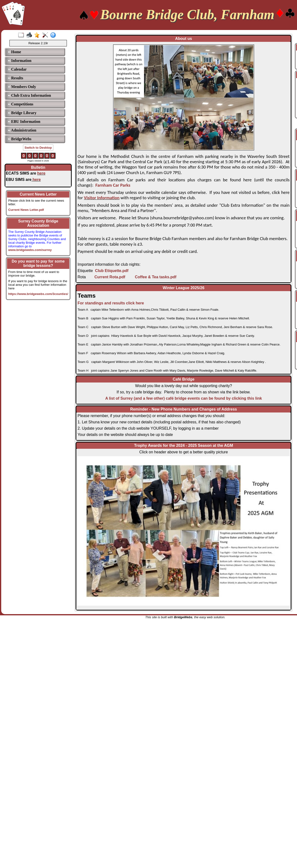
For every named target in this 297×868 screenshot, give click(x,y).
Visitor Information (102, 198)
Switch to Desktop (38, 148)
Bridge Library (22, 113)
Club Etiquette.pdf (112, 271)
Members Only (22, 87)
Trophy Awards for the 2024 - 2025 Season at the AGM (184, 445)
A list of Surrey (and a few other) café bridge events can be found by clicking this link (184, 398)
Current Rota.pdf (110, 277)
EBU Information (24, 121)
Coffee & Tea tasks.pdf (156, 277)
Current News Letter (38, 194)
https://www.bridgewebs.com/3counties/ (38, 294)
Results (16, 78)
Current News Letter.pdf (26, 210)
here (41, 173)
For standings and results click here (111, 303)
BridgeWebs (20, 139)
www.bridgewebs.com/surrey (30, 248)
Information (20, 61)
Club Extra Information (29, 95)
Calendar (17, 69)
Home (14, 52)
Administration (22, 130)
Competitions (21, 104)
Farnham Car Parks (113, 185)
